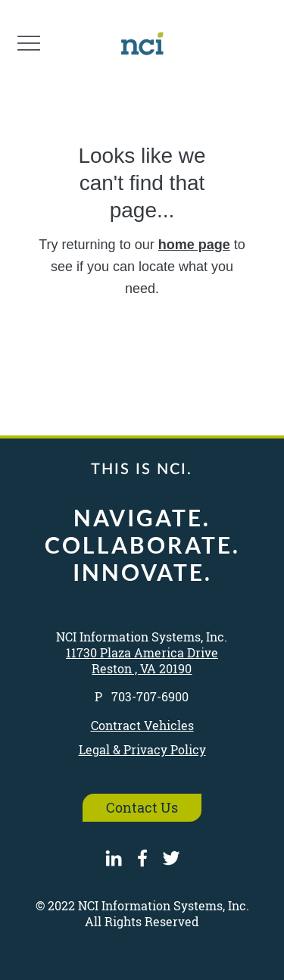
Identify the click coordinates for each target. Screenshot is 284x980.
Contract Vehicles (142, 725)
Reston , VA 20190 (142, 668)
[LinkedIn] (114, 858)
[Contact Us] (142, 808)
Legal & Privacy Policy (142, 749)
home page (194, 245)
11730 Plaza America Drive (142, 652)
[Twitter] (171, 858)
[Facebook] (142, 858)
